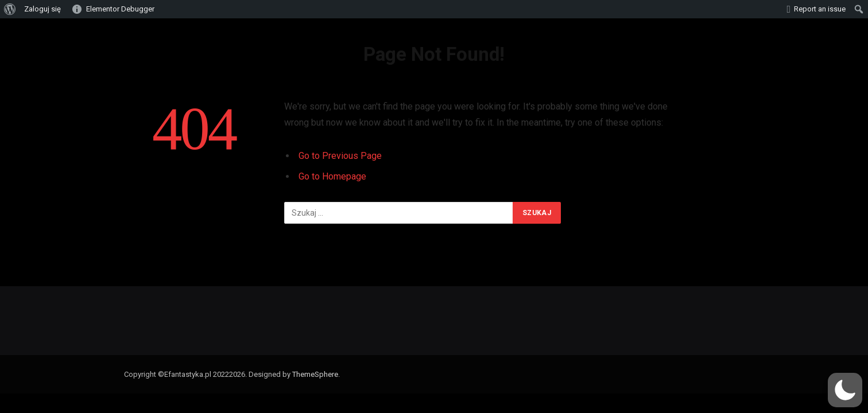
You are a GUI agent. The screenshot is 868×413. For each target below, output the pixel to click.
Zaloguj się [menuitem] (42, 9)
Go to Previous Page (340, 156)
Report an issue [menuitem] (820, 9)
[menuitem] (10, 9)
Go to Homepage (332, 176)
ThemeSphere (315, 374)
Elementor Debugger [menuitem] (120, 9)
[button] (845, 390)
